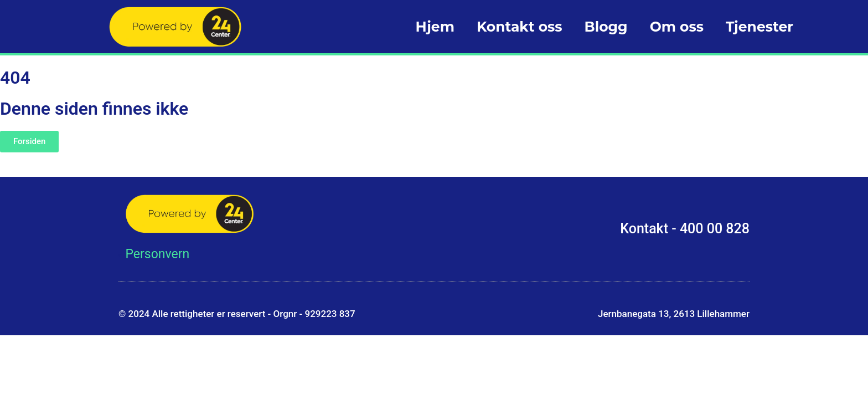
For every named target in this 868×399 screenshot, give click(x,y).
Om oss (677, 27)
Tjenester (759, 27)
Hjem (435, 27)
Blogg (606, 27)
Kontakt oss (520, 27)
